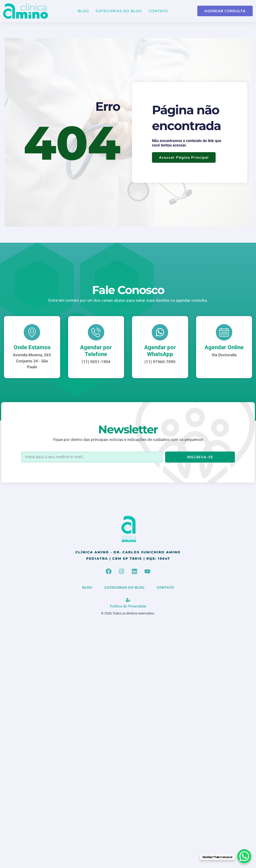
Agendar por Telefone (96, 351)
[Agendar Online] (224, 332)
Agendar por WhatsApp (160, 351)
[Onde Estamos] (32, 332)
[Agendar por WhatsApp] (160, 332)
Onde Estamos (32, 347)
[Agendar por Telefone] (96, 332)
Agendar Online (224, 347)
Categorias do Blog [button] (119, 11)
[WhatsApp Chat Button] (244, 856)
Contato (158, 11)
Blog (83, 11)
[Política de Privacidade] (128, 600)
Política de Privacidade (128, 606)
